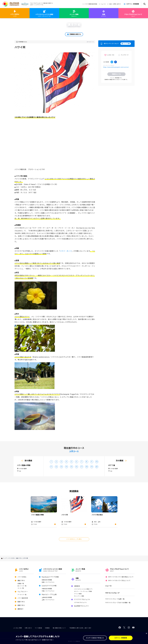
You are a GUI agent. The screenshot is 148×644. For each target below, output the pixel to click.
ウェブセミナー (23, 592)
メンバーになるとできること (95, 638)
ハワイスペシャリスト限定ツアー (84, 589)
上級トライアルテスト (48, 600)
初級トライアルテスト (48, 582)
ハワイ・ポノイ (66, 251)
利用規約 (47, 628)
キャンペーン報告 (79, 596)
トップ (6, 21)
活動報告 (77, 586)
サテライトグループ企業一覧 (115, 599)
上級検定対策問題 (47, 597)
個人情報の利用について (59, 628)
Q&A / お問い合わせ (115, 4)
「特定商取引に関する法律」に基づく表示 (80, 628)
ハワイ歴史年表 (23, 598)
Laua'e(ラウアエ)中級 (49, 586)
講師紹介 (21, 609)
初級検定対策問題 (47, 580)
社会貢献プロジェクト (81, 606)
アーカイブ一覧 (22, 595)
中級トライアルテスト (48, 591)
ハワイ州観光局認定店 (91, 4)
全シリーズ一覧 (22, 586)
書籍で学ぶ (21, 605)
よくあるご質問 (18, 628)
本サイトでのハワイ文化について (119, 581)
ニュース (103, 4)
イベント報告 (78, 594)
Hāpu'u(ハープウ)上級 (49, 594)
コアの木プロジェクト (80, 603)
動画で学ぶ (21, 602)
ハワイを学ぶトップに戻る (74, 539)
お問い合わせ (28, 628)
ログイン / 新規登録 (133, 4)
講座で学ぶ (20, 21)
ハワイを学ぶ (12, 21)
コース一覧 (21, 588)
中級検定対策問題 (47, 589)
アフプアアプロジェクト (82, 600)
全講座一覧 (21, 584)
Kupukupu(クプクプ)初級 (50, 577)
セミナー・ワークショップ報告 (83, 591)
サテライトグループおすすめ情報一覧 (118, 603)
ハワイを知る (22, 577)
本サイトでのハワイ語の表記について (121, 577)
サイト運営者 (38, 628)
